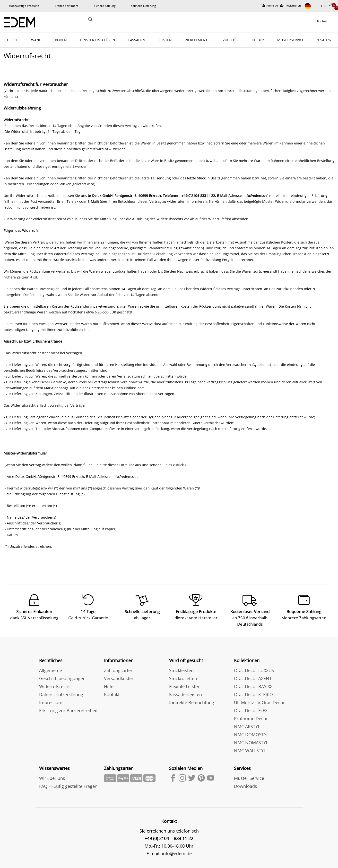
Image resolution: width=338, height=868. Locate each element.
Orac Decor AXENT (253, 678)
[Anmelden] (271, 6)
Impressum (51, 702)
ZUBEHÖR (231, 40)
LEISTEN (165, 40)
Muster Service (249, 778)
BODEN (61, 40)
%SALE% (324, 40)
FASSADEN (137, 40)
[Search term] (132, 20)
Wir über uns (52, 778)
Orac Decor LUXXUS (254, 670)
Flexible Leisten (185, 686)
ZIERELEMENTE (197, 40)
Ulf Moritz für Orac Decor (259, 702)
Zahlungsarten (119, 670)
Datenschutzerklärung (61, 694)
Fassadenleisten (186, 694)
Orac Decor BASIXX (253, 686)
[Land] (311, 6)
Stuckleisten (181, 670)
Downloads (246, 786)
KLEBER (258, 40)
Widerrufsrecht (54, 686)
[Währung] (326, 6)
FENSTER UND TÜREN (97, 40)
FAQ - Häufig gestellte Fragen (68, 786)
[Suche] (90, 21)
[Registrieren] (291, 6)
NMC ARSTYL (247, 726)
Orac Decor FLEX (251, 710)
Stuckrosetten (183, 678)
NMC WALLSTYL (250, 750)
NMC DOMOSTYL (251, 734)
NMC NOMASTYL (251, 742)
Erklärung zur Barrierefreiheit (69, 710)
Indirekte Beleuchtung (192, 702)
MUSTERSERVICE (291, 40)
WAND (36, 40)
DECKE (12, 40)
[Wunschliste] (333, 5)
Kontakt (112, 694)
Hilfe (109, 686)
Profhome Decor (251, 718)
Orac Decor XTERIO (253, 694)
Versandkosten (119, 678)
